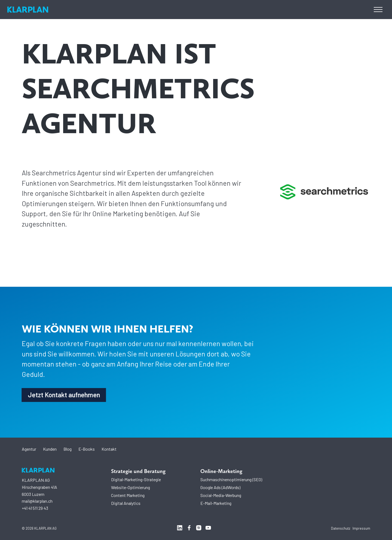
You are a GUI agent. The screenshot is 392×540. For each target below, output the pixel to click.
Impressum (361, 528)
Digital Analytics (126, 503)
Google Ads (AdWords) (220, 487)
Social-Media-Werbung (221, 495)
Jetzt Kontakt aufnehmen (62, 396)
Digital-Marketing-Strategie (136, 479)
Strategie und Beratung (138, 471)
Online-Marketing (221, 471)
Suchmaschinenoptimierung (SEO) (231, 479)
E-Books (87, 449)
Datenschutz (341, 528)
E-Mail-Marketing (216, 503)
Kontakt (109, 449)
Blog (68, 449)
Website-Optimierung (131, 487)
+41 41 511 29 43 (35, 508)
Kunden (50, 449)
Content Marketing (128, 495)
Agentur (29, 449)
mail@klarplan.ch (37, 501)
